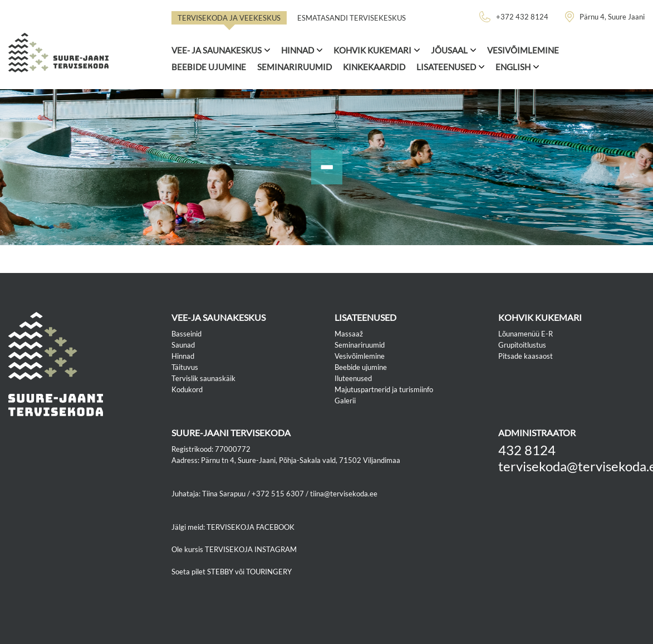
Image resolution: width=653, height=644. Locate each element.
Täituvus (185, 367)
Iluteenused (353, 378)
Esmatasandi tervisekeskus (352, 18)
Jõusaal (449, 50)
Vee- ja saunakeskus (217, 50)
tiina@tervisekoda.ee (344, 494)
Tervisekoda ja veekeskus (229, 18)
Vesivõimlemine (523, 50)
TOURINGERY (269, 572)
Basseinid (186, 334)
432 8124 (527, 450)
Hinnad (298, 50)
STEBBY (220, 572)
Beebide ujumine (209, 67)
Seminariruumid (294, 67)
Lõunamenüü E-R (526, 334)
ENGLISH (513, 67)
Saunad (183, 345)
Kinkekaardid (374, 67)
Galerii (345, 401)
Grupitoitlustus (522, 345)
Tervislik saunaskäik (203, 378)
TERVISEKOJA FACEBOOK (251, 527)
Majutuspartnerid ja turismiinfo (384, 389)
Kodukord (187, 389)
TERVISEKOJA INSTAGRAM (251, 549)
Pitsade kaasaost (526, 356)
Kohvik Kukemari (372, 50)
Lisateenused (446, 67)
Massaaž (349, 334)
